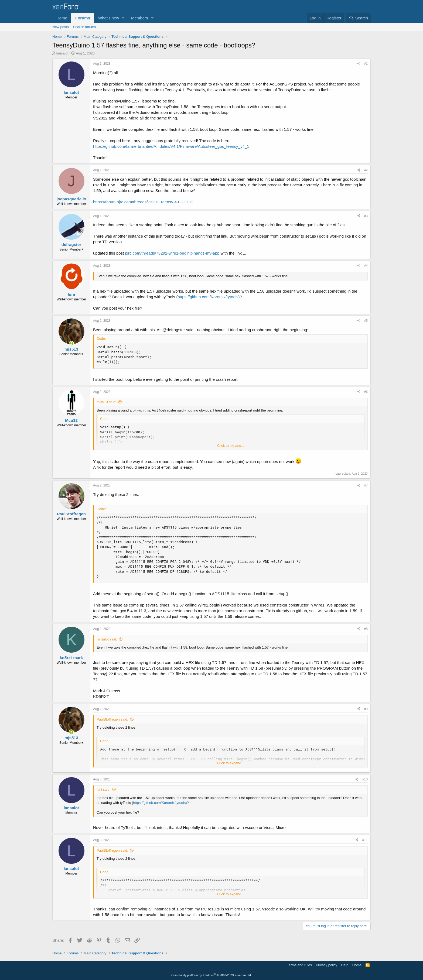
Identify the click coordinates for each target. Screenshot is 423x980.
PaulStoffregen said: (112, 719)
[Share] (359, 64)
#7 (366, 485)
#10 (365, 779)
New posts (61, 27)
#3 (366, 216)
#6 (366, 392)
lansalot (62, 53)
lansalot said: (107, 639)
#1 (366, 64)
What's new (109, 18)
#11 (365, 840)
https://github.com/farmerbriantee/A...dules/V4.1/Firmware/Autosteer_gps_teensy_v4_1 (171, 146)
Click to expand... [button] (231, 446)
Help (345, 965)
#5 (366, 321)
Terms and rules (299, 965)
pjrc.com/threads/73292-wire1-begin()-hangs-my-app (172, 253)
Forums (83, 18)
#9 (366, 709)
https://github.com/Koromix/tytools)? (210, 297)
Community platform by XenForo (211, 975)
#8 (366, 629)
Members (140, 18)
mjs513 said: (106, 402)
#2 (366, 170)
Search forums (85, 27)
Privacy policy (327, 965)
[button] (123, 18)
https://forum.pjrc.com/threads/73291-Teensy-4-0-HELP (143, 202)
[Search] (358, 18)
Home (62, 18)
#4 (366, 266)
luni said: (103, 789)
